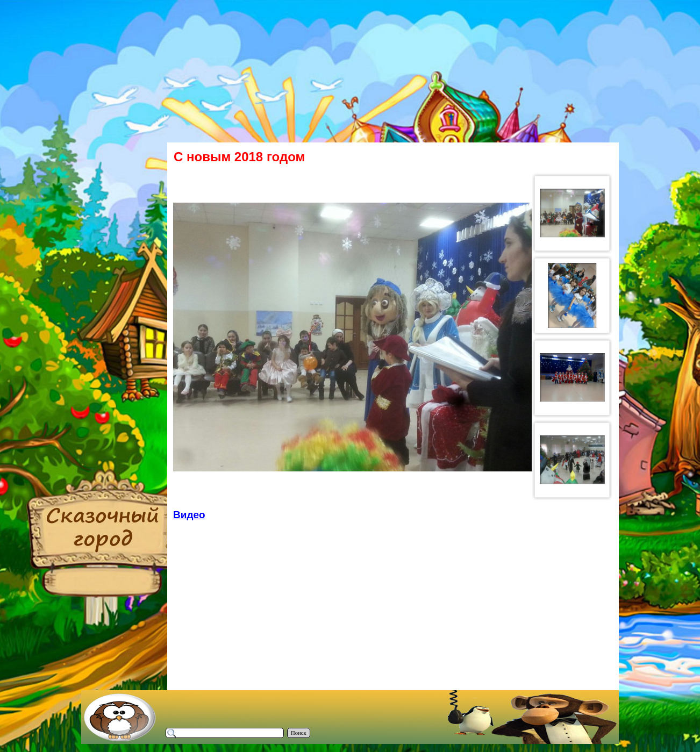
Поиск (299, 733)
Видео (189, 515)
